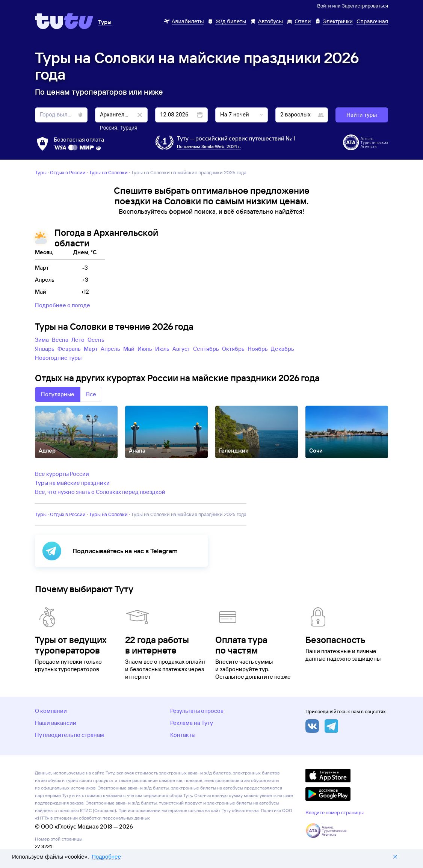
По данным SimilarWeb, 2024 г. (209, 146)
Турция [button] (129, 128)
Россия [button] (109, 128)
